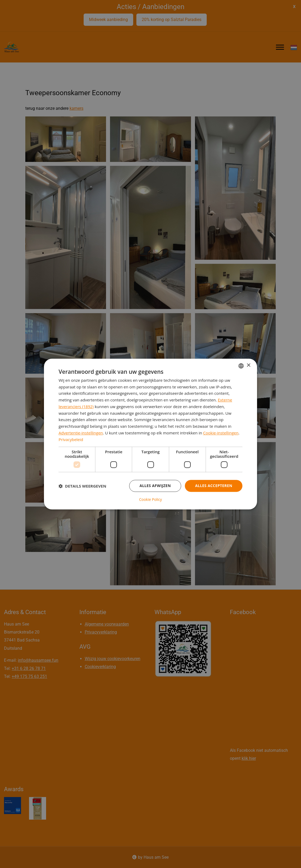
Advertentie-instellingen (81, 433)
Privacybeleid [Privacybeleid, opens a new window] (71, 439)
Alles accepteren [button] (214, 486)
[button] (82, 486)
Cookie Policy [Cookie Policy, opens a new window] (150, 500)
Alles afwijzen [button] (155, 486)
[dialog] (150, 434)
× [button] (248, 365)
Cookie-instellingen (221, 433)
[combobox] (241, 366)
